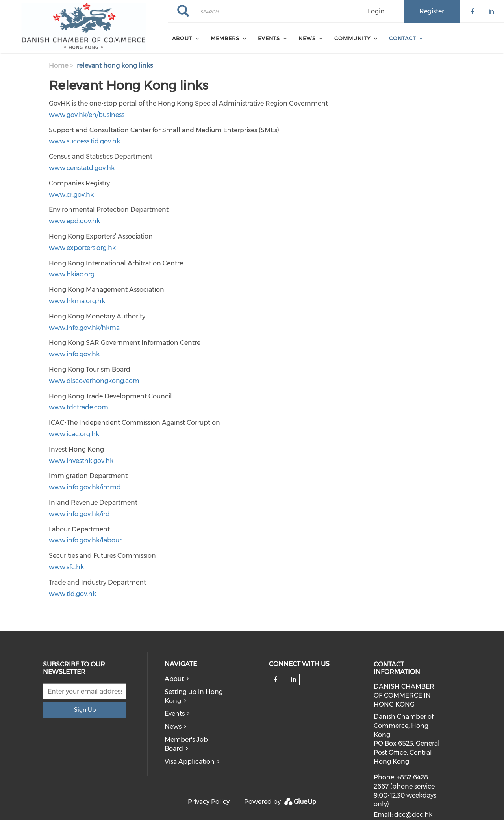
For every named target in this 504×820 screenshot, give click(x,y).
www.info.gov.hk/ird (79, 514)
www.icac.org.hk (74, 434)
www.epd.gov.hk (74, 221)
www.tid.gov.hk (72, 594)
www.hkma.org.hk (77, 301)
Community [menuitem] (352, 38)
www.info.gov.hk (74, 354)
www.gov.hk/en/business (87, 115)
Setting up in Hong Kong (194, 696)
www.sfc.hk (66, 567)
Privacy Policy (209, 802)
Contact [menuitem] (402, 38)
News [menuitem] (307, 38)
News (173, 727)
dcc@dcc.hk (413, 815)
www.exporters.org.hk (82, 248)
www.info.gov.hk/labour (85, 540)
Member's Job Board (186, 744)
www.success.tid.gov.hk (84, 141)
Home (58, 66)
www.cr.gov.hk (71, 195)
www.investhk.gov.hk (81, 461)
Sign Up (85, 710)
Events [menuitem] (269, 38)
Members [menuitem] (225, 38)
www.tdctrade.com (79, 407)
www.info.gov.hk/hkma (84, 328)
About (174, 679)
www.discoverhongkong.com (94, 381)
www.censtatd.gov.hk (82, 168)
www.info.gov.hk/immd (85, 487)
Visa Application (190, 762)
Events (175, 714)
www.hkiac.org (72, 274)
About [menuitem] (182, 38)
